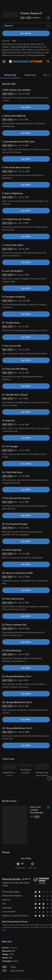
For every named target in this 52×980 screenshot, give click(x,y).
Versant (23, 935)
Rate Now (33, 845)
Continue (26, 976)
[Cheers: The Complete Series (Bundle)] (32, 809)
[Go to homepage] (26, 4)
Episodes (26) (10, 75)
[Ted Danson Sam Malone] (26, 778)
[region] (26, 953)
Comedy (13, 925)
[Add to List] (48, 18)
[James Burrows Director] (10, 778)
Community (20, 845)
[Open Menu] (4, 4)
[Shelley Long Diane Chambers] (42, 778)
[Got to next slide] (49, 778)
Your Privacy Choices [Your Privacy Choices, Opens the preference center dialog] (26, 968)
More (5, 58)
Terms (8, 937)
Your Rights (44, 943)
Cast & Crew (30, 75)
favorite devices (34, 63)
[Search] (48, 4)
